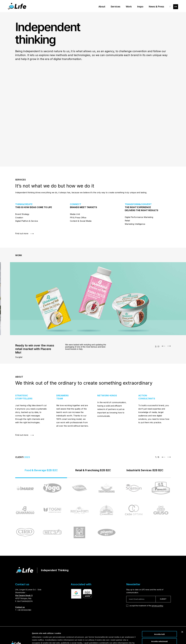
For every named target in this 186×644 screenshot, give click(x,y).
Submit (163, 599)
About (102, 7)
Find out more (24, 234)
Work (129, 7)
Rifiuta (159, 634)
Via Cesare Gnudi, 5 (24, 595)
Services (115, 7)
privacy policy (158, 606)
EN (176, 7)
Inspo (140, 7)
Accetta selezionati (159, 627)
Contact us (20, 607)
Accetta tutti (159, 620)
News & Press (156, 7)
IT (170, 7)
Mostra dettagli (128, 639)
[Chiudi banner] (182, 617)
